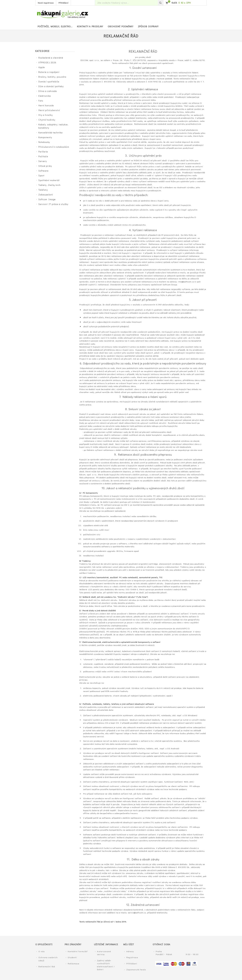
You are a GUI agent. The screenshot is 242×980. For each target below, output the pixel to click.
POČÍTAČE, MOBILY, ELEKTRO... (55, 26)
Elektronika (45, 96)
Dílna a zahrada (48, 91)
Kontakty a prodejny (90, 26)
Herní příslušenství (49, 110)
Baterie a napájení (49, 72)
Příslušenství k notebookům (54, 147)
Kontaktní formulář (78, 951)
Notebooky (44, 142)
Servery (43, 161)
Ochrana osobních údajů (48, 959)
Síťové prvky (45, 166)
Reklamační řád (47, 966)
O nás (42, 951)
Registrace (132, 957)
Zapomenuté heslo (136, 969)
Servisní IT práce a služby (53, 204)
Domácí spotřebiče (49, 82)
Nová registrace (46, 3)
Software (43, 171)
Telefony (43, 190)
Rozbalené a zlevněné (51, 58)
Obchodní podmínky (121, 26)
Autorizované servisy (104, 953)
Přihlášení (63, 3)
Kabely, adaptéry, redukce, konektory (53, 126)
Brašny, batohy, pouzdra (52, 77)
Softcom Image (47, 199)
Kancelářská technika (50, 132)
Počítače (43, 156)
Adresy (130, 951)
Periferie (43, 152)
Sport (42, 175)
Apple (42, 67)
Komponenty (45, 137)
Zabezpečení (46, 195)
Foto (41, 101)
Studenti (72, 957)
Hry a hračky (46, 115)
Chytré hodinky (47, 120)
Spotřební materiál (49, 180)
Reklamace (74, 963)
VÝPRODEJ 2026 (47, 62)
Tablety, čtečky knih (49, 185)
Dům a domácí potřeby (51, 86)
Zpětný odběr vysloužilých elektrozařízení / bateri (106, 965)
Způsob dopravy (148, 26)
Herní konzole (46, 105)
